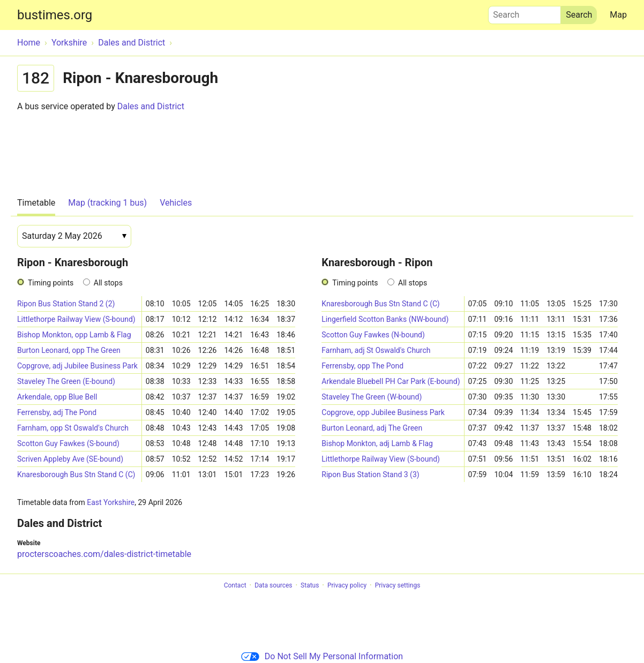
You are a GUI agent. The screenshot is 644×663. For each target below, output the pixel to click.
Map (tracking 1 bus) (107, 203)
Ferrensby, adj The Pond (57, 412)
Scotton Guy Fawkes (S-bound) (68, 443)
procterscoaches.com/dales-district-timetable (104, 554)
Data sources (273, 585)
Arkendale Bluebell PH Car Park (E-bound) (391, 381)
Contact (235, 585)
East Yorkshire (111, 502)
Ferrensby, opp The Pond (362, 366)
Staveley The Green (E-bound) (66, 381)
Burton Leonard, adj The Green (372, 428)
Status (310, 585)
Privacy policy (347, 585)
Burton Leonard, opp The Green (69, 350)
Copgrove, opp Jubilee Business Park (383, 412)
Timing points (51, 283)
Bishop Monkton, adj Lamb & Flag (377, 443)
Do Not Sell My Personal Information (322, 656)
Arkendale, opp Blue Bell (57, 397)
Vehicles (176, 203)
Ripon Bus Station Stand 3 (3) (370, 474)
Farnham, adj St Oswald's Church (376, 350)
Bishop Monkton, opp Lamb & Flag (74, 335)
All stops (108, 283)
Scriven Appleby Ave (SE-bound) (70, 459)
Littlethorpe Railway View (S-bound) (76, 319)
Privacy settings (398, 585)
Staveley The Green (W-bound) (372, 397)
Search (525, 12)
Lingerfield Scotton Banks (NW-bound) (385, 319)
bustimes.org (55, 15)
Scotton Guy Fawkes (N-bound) (373, 335)
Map (618, 15)
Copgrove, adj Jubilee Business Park (77, 366)
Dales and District (151, 106)
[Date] (74, 236)
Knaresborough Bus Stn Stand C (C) (76, 474)
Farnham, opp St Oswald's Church (73, 428)
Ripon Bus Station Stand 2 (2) (66, 304)
